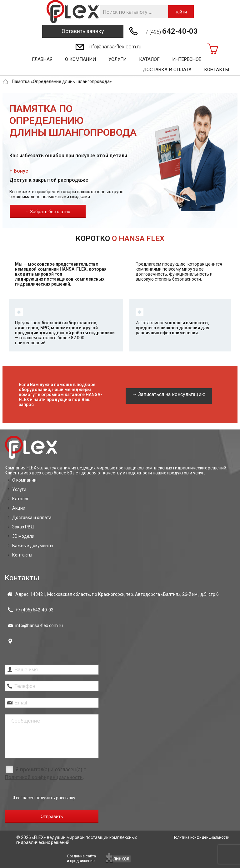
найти (181, 12)
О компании (80, 59)
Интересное (187, 59)
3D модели (23, 536)
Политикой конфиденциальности (44, 777)
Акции (19, 508)
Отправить (52, 817)
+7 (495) (170, 31)
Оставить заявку (83, 31)
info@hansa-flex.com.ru (115, 47)
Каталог (149, 59)
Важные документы (33, 546)
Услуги (117, 59)
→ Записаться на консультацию (169, 394)
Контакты (217, 70)
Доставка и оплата (167, 70)
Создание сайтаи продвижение (81, 858)
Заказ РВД (23, 527)
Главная (42, 59)
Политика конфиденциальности (201, 837)
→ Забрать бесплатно (48, 212)
